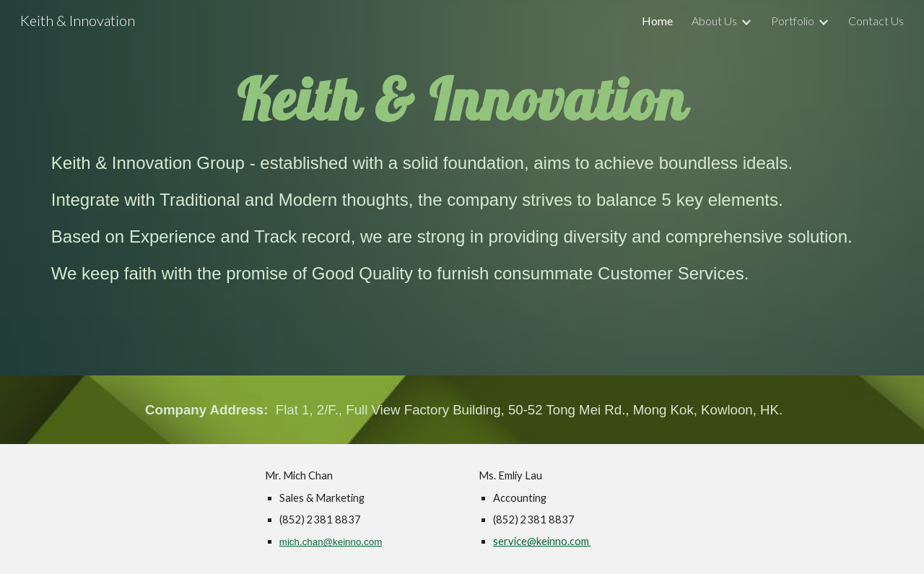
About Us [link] (714, 21)
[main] (462, 97)
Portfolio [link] (793, 21)
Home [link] (657, 21)
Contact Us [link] (876, 21)
